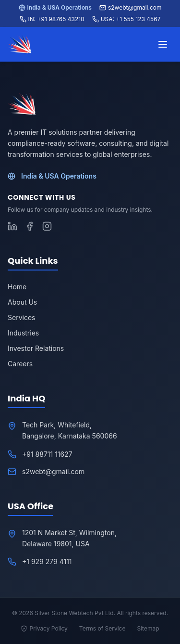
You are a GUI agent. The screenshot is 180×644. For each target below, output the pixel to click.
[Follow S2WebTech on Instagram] (47, 226)
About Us (22, 302)
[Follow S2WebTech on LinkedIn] (12, 226)
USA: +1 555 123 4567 (126, 19)
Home (17, 287)
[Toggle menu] (163, 44)
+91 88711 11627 (47, 454)
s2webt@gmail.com (131, 7)
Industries (23, 333)
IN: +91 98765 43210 (52, 19)
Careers (20, 364)
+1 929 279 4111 (47, 561)
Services (21, 317)
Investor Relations (36, 348)
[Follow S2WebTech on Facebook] (30, 226)
